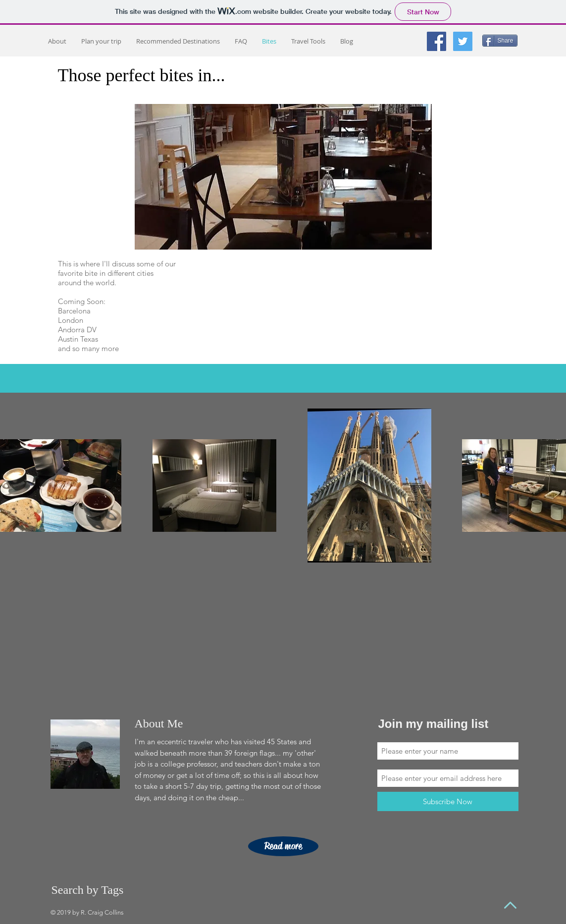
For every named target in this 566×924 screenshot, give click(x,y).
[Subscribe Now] (448, 801)
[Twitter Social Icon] (463, 41)
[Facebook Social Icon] (437, 41)
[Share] (500, 41)
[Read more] (283, 846)
